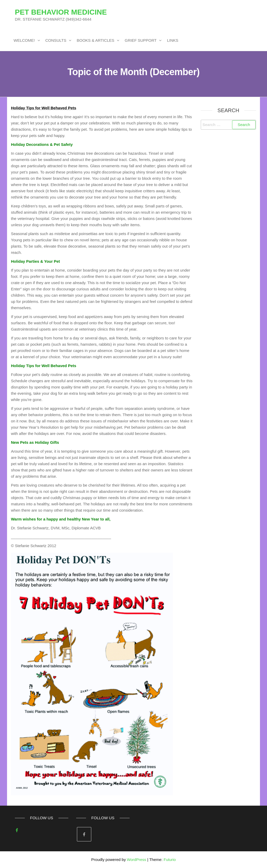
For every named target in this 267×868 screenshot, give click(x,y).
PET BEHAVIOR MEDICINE (61, 12)
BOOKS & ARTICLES (95, 40)
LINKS (172, 40)
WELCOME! (24, 40)
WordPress (137, 860)
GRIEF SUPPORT (141, 40)
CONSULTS (56, 40)
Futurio (170, 860)
